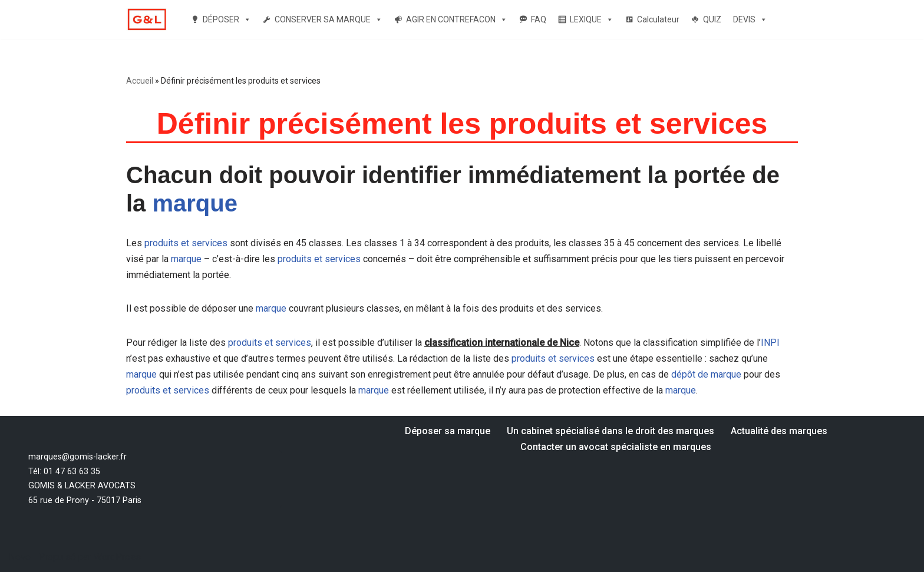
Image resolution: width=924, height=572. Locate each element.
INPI (770, 343)
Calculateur (658, 19)
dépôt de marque (706, 374)
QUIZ (712, 19)
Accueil (140, 81)
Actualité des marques (779, 431)
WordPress (117, 557)
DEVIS (750, 19)
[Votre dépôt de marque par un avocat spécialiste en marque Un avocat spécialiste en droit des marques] (147, 20)
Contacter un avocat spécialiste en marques (616, 447)
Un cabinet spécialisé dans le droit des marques (610, 431)
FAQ (539, 19)
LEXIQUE (592, 19)
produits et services (186, 243)
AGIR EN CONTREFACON (457, 19)
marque (195, 203)
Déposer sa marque (448, 431)
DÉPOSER (227, 19)
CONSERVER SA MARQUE (329, 19)
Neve (20, 557)
